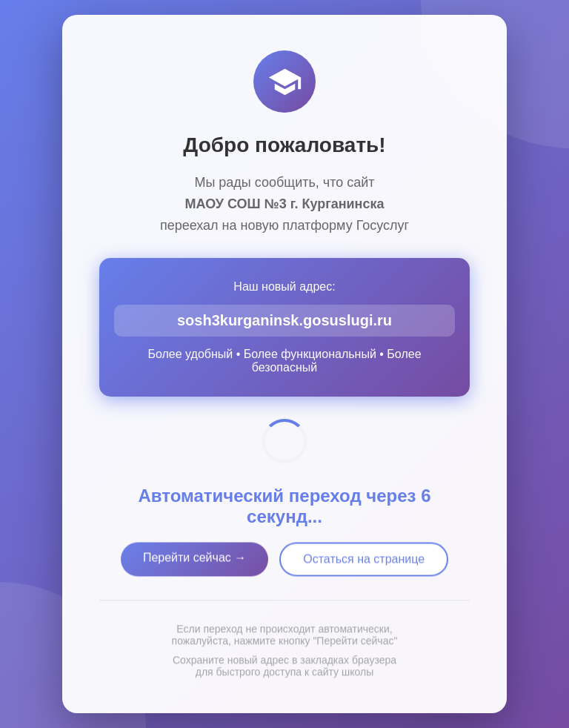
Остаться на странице (364, 562)
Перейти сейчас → (194, 560)
